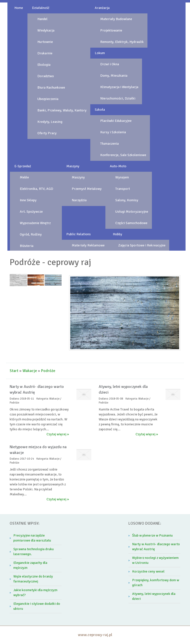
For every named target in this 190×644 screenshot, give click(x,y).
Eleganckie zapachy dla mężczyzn (30, 565)
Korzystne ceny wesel (148, 571)
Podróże (48, 371)
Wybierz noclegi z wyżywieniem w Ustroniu (155, 560)
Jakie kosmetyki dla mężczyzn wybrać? (35, 593)
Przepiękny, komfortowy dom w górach (156, 583)
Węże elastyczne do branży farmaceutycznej (33, 579)
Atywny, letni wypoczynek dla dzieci (154, 596)
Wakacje (30, 371)
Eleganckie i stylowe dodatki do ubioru (37, 606)
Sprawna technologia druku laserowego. (34, 552)
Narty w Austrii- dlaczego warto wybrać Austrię (156, 547)
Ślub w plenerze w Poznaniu (152, 535)
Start (14, 371)
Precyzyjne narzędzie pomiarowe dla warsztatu (32, 538)
